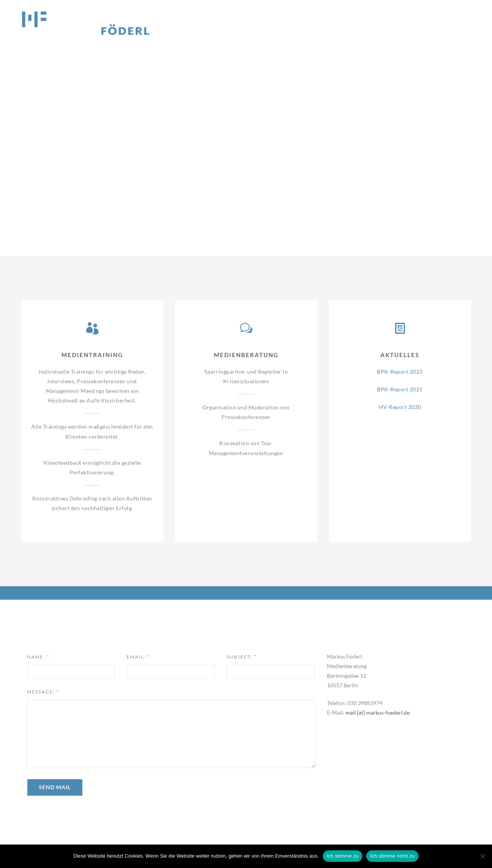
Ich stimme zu (343, 856)
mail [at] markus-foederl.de (378, 713)
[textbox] (171, 734)
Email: (138, 657)
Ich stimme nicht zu (392, 856)
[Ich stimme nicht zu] (482, 856)
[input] (71, 672)
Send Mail (55, 787)
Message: (43, 692)
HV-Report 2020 (400, 407)
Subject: (242, 657)
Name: (38, 657)
